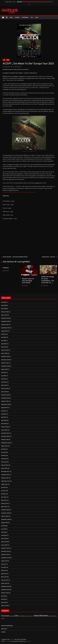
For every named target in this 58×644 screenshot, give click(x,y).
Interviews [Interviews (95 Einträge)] (5, 616)
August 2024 (4, 369)
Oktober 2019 (5, 554)
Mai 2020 (4, 532)
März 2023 (4, 424)
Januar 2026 (4, 315)
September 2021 (5, 481)
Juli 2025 (3, 334)
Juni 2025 (4, 337)
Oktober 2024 (5, 363)
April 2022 (4, 459)
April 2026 (4, 305)
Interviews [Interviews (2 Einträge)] (12, 616)
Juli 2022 (3, 449)
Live (32, 17)
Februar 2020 (5, 542)
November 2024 (5, 360)
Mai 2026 (4, 302)
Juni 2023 (4, 414)
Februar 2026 (5, 312)
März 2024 (4, 385)
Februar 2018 (5, 606)
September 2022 (5, 443)
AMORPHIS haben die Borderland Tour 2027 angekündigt (36, 2)
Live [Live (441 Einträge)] (16, 616)
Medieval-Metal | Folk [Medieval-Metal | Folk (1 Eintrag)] (29, 616)
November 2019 (5, 551)
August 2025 (4, 331)
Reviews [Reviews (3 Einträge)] (50, 616)
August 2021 (4, 484)
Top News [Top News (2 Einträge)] (55, 616)
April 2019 (4, 574)
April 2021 (4, 497)
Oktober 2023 (5, 401)
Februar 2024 (5, 388)
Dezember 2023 (5, 395)
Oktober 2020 (5, 516)
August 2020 (4, 523)
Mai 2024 (4, 379)
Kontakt (3, 632)
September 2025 (5, 328)
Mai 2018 (4, 599)
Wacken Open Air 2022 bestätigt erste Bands (28, 281)
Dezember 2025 (5, 318)
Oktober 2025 (5, 325)
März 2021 (4, 500)
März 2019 (4, 577)
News (11, 17)
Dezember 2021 (5, 471)
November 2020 (5, 513)
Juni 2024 (4, 376)
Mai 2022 (4, 455)
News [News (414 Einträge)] (37, 616)
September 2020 (5, 519)
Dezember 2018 (5, 586)
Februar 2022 (5, 465)
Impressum (4, 629)
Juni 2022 (4, 452)
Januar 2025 (4, 353)
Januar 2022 (4, 468)
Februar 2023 (5, 427)
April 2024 (4, 382)
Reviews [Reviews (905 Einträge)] (44, 616)
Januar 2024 (4, 392)
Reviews (17, 17)
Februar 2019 (5, 580)
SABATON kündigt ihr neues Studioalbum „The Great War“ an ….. (48, 280)
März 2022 (4, 462)
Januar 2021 (4, 507)
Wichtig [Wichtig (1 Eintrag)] (3, 619)
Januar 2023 (4, 430)
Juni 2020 (4, 529)
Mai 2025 (4, 341)
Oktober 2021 (5, 478)
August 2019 (4, 561)
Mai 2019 (4, 570)
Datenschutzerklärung (7, 626)
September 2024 (5, 366)
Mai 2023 (4, 417)
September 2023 (5, 404)
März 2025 (4, 347)
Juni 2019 (4, 567)
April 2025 (4, 344)
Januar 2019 (4, 583)
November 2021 (5, 475)
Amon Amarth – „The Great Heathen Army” (14, 257)
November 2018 (5, 590)
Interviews (25, 17)
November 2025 (5, 321)
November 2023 (5, 398)
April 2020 (4, 535)
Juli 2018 (3, 596)
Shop (37, 17)
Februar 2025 (5, 350)
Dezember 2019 (5, 548)
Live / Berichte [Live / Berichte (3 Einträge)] (22, 616)
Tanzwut (6, 268)
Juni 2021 (4, 491)
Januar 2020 (4, 545)
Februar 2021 (5, 503)
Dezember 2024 (5, 356)
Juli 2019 (3, 564)
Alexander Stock (18, 67)
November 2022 (5, 436)
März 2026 (4, 309)
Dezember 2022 (5, 433)
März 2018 (4, 602)
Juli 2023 (3, 411)
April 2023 (4, 420)
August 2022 (4, 446)
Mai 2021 (4, 494)
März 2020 (4, 539)
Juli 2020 (3, 526)
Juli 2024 (3, 372)
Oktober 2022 (5, 439)
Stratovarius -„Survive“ (49, 257)
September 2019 (5, 558)
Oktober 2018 (5, 593)
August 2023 (4, 408)
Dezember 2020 (5, 510)
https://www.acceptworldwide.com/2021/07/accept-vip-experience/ (19, 192)
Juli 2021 (3, 487)
